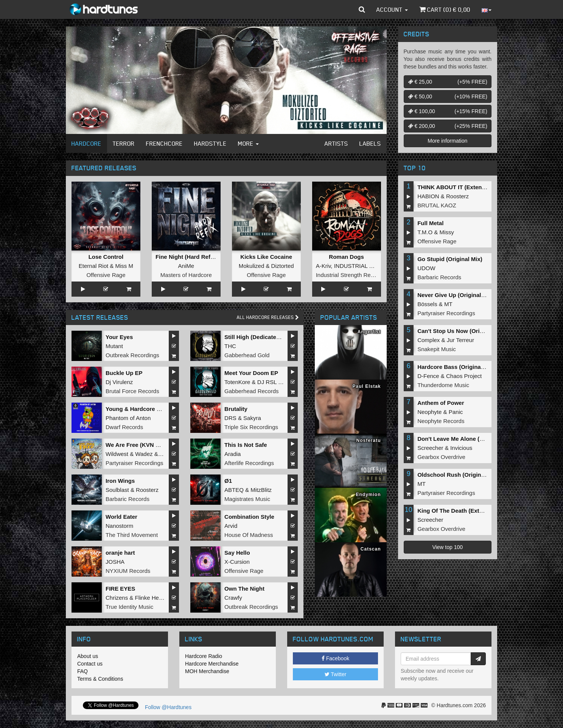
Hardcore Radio (204, 656)
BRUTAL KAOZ (437, 205)
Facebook (335, 658)
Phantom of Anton (128, 418)
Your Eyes (119, 337)
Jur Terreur (460, 340)
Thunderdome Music (443, 385)
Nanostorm (119, 526)
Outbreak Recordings (132, 355)
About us (88, 656)
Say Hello (237, 553)
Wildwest (117, 454)
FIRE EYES (120, 589)
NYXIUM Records (128, 571)
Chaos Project (464, 376)
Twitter (336, 674)
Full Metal (430, 223)
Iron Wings (120, 481)
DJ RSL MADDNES (282, 382)
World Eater (121, 517)
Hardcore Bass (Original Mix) (456, 367)
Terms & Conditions (100, 679)
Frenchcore (164, 143)
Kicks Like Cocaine (266, 257)
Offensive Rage (106, 275)
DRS (230, 418)
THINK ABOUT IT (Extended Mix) (461, 187)
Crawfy (233, 598)
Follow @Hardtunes (168, 707)
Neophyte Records (441, 421)
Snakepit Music (437, 349)
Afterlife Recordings (249, 463)
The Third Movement (132, 535)
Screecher (430, 448)
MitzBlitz (261, 490)
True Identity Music (129, 607)
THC (230, 346)
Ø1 (228, 481)
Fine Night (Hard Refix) (186, 257)
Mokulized (252, 266)
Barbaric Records (128, 499)
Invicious (461, 448)
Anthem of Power (441, 403)
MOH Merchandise (207, 671)
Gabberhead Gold (247, 355)
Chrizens (117, 598)
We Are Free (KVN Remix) (140, 445)
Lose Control (106, 257)
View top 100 (447, 547)
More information (447, 141)
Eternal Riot (93, 266)
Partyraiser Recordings (135, 463)
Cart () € (445, 9)
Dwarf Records (124, 427)
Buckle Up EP (124, 373)
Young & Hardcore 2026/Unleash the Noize (163, 409)
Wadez (144, 454)
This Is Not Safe (246, 445)
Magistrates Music (247, 499)
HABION (428, 196)
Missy (447, 232)
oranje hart (120, 553)
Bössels (427, 304)
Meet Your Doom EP (251, 373)
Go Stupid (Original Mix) (450, 259)
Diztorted (283, 266)
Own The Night (244, 589)
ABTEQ (234, 490)
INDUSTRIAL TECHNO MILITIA (374, 266)
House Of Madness (249, 535)
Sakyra (252, 418)
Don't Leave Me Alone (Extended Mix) (468, 439)
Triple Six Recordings (251, 427)
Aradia (233, 454)
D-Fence (428, 376)
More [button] (248, 143)
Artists (336, 143)
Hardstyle (210, 143)
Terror (124, 143)
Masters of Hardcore (186, 275)
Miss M (124, 266)
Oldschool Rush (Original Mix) (458, 475)
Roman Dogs (346, 257)
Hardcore (86, 143)
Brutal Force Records (132, 391)
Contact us (90, 664)
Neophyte (429, 412)
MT (448, 304)
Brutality (236, 409)
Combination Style (249, 517)
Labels (370, 143)
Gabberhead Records (251, 391)
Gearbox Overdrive (441, 457)
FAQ (82, 671)
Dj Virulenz (119, 382)
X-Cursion (237, 562)
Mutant (114, 346)
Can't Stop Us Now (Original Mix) (462, 331)
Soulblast (117, 490)
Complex (428, 340)
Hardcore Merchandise (212, 664)
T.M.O (425, 232)
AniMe (186, 266)
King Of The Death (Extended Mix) (463, 511)
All (268, 317)
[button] (362, 9)
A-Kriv (323, 266)
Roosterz (147, 490)
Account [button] (392, 9)
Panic (456, 412)
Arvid (231, 526)
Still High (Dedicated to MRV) (263, 337)
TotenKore (237, 382)
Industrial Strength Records (350, 275)
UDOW (426, 268)
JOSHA (115, 562)
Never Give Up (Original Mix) (456, 295)
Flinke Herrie (151, 598)
